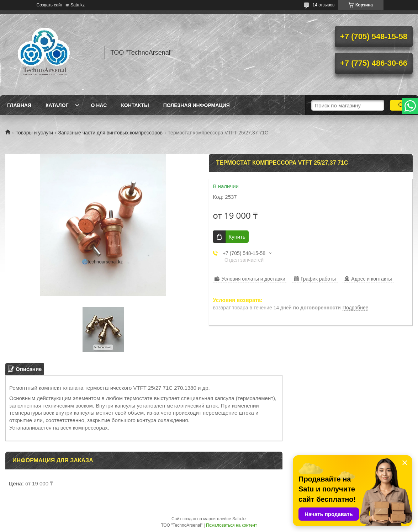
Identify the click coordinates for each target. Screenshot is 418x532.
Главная (19, 105)
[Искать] (401, 105)
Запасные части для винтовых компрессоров (110, 133)
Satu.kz (239, 519)
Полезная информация (197, 105)
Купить (237, 237)
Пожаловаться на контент (231, 525)
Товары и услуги (34, 133)
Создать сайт (50, 5)
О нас (99, 105)
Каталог (57, 105)
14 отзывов (323, 5)
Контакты (135, 105)
